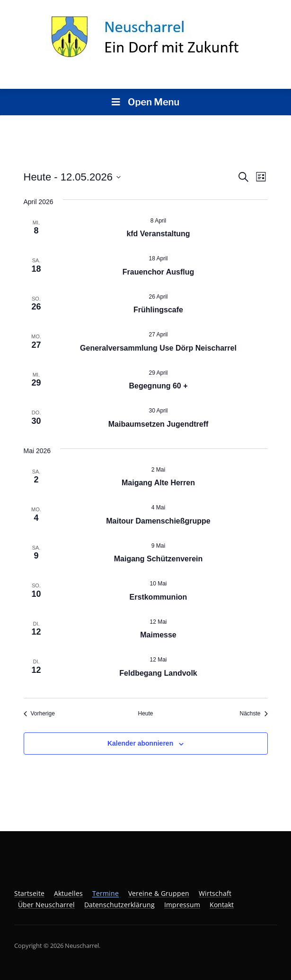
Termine (106, 893)
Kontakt (222, 905)
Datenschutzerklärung (119, 905)
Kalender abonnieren (140, 743)
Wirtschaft (215, 893)
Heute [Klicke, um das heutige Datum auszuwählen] (145, 714)
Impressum (182, 905)
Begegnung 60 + (158, 386)
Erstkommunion (159, 597)
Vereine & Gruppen (159, 893)
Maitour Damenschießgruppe (158, 521)
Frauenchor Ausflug (158, 272)
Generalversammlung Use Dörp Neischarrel (158, 348)
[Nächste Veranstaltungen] (253, 714)
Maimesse (158, 635)
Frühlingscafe (158, 310)
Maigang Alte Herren (158, 483)
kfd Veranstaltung (158, 234)
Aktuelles (68, 893)
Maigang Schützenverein (159, 559)
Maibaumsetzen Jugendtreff (159, 424)
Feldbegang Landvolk (158, 673)
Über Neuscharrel (46, 905)
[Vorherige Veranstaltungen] (39, 714)
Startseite (29, 893)
